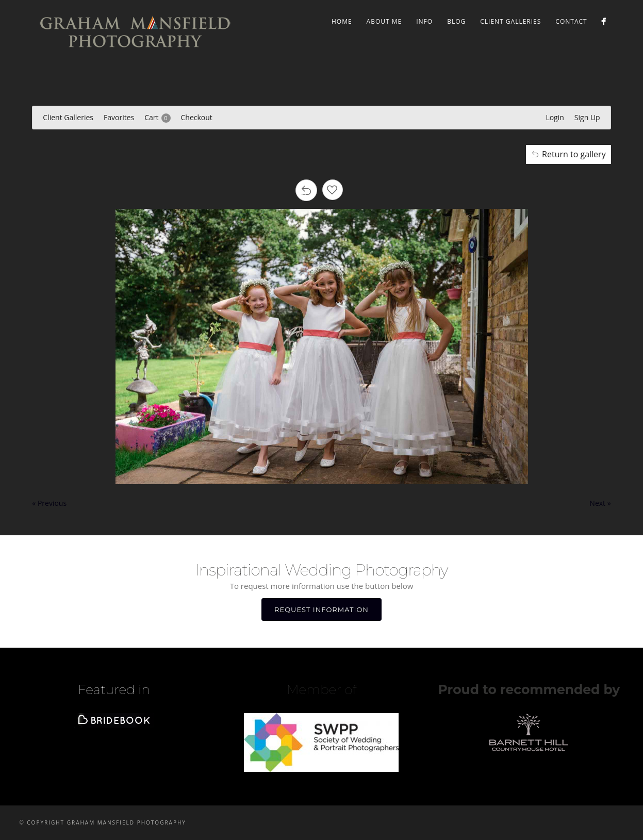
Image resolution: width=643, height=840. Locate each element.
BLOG (456, 21)
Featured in (114, 689)
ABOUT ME (384, 21)
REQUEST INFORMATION (321, 610)
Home (342, 21)
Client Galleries (510, 21)
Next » (600, 503)
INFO (424, 21)
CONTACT (571, 21)
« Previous (49, 503)
